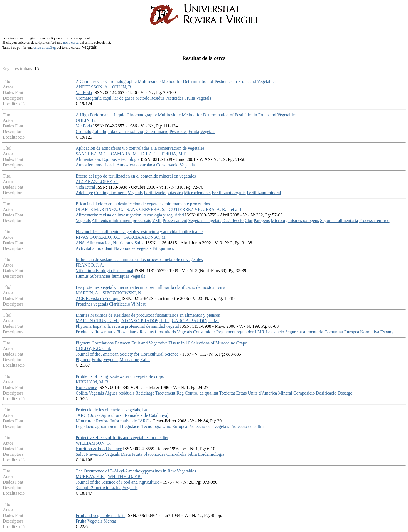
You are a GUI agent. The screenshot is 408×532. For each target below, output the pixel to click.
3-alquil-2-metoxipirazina (99, 488)
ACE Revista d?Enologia (98, 298)
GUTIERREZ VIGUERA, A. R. (198, 209)
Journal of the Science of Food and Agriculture (117, 482)
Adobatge (84, 193)
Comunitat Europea (342, 332)
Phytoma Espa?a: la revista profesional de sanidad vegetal (127, 326)
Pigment (83, 360)
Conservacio (168, 165)
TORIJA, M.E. (174, 154)
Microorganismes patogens (295, 221)
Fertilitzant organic (229, 193)
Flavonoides (124, 248)
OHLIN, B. (122, 87)
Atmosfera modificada (96, 165)
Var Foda (84, 93)
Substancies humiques (109, 276)
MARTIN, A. (88, 293)
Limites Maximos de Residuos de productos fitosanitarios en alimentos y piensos (148, 315)
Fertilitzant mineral (264, 193)
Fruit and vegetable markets (100, 515)
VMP (157, 221)
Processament (175, 221)
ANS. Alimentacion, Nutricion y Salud (110, 243)
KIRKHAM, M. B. (93, 382)
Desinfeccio (233, 221)
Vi (133, 304)
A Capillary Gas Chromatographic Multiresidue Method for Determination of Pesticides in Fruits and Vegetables (176, 81)
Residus (157, 98)
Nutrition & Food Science (99, 449)
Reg (180, 393)
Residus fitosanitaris (158, 332)
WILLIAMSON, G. (93, 443)
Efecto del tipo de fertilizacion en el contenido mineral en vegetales (136, 176)
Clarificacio (120, 304)
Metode (142, 98)
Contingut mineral (110, 193)
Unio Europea (175, 426)
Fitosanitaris (128, 332)
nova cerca (71, 42)
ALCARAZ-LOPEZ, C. (97, 182)
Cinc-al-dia (176, 454)
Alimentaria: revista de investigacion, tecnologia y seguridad (130, 215)
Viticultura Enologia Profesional (105, 271)
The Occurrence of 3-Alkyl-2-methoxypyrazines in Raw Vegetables (136, 471)
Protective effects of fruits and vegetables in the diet (122, 438)
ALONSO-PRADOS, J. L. (145, 321)
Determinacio (156, 131)
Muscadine (129, 360)
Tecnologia (151, 426)
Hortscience (86, 387)
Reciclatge (145, 393)
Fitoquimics (163, 248)
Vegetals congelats (205, 221)
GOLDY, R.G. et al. (93, 348)
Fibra (192, 454)
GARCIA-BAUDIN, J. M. (195, 321)
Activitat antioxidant (94, 248)
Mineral (285, 393)
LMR (260, 332)
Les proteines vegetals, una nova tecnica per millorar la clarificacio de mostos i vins (150, 287)
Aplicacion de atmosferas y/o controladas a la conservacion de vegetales (140, 148)
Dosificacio (326, 393)
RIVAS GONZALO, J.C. (98, 237)
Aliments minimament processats (121, 221)
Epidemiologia (211, 454)
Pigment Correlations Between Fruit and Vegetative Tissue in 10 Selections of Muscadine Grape (161, 343)
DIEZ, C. (149, 154)
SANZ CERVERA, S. (146, 209)
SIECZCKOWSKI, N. (123, 293)
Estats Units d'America (256, 393)
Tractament (165, 393)
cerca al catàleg (45, 47)
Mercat (110, 521)
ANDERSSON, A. (92, 87)
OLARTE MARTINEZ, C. (99, 209)
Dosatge (345, 393)
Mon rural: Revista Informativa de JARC (112, 421)
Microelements (197, 193)
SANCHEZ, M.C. (92, 154)
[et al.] (235, 209)
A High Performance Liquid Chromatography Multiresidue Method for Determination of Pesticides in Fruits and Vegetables (186, 115)
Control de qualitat (201, 393)
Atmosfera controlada (136, 165)
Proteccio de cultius (248, 426)
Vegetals (203, 98)
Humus (82, 276)
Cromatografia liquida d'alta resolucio (109, 131)
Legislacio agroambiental (98, 426)
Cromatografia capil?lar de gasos (105, 98)
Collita (82, 393)
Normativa (370, 332)
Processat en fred (374, 221)
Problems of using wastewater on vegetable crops (120, 376)
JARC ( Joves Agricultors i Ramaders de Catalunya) (122, 415)
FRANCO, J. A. (90, 265)
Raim (145, 360)
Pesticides (174, 98)
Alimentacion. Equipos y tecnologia (108, 159)
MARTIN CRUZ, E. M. (98, 321)
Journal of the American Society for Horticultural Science (128, 354)
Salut (80, 454)
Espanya (388, 332)
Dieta (126, 454)
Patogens (262, 221)
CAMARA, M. (124, 154)
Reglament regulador (235, 332)
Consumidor (204, 332)
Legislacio (275, 332)
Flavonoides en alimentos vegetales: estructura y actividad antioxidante (139, 232)
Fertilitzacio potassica (163, 193)
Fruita (190, 98)
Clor (249, 221)
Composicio (304, 393)
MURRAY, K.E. (90, 476)
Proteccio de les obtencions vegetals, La (111, 410)
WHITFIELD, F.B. (125, 476)
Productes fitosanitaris (96, 332)
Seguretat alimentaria (339, 221)
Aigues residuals (120, 393)
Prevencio (95, 454)
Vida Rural (85, 187)
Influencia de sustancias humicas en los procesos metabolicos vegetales (139, 259)
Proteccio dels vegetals (209, 426)
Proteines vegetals (92, 304)
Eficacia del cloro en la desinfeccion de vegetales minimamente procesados (143, 204)
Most (141, 304)
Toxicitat (227, 393)
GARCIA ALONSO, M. (145, 237)
